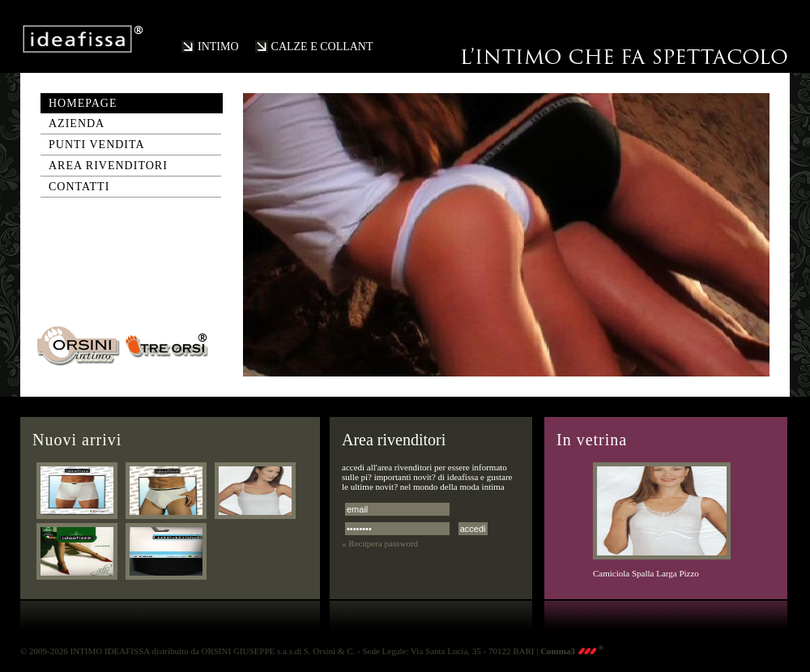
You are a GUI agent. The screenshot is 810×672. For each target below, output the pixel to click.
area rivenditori (108, 166)
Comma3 (572, 651)
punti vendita (97, 145)
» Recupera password (380, 543)
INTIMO (218, 47)
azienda (77, 123)
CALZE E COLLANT (322, 47)
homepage (83, 103)
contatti (79, 187)
